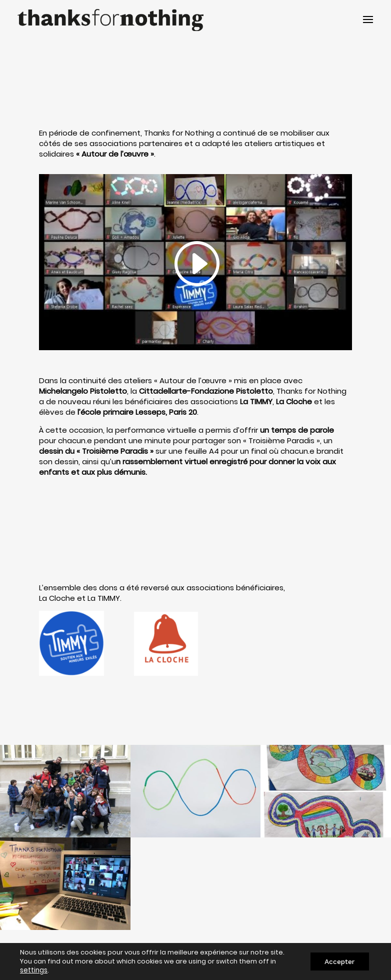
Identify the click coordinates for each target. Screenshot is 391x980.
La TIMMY (104, 598)
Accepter (338, 961)
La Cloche (57, 598)
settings (34, 970)
